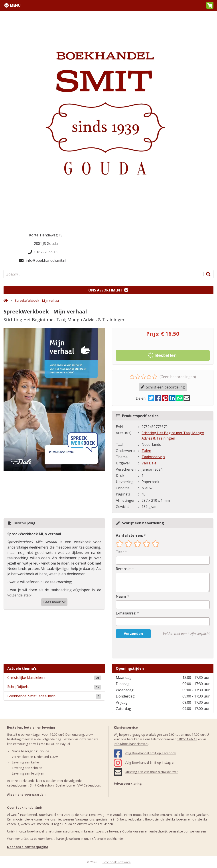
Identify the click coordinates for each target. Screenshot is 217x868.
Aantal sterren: (129, 535)
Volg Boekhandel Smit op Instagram (145, 762)
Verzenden (133, 634)
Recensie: (123, 569)
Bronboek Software (117, 862)
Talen (146, 451)
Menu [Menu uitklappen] (15, 5)
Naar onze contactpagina (28, 847)
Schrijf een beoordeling (163, 387)
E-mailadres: (126, 613)
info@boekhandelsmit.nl (43, 260)
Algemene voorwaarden (26, 794)
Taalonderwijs (153, 457)
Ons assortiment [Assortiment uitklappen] (105, 290)
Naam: (121, 596)
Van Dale (149, 463)
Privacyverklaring (128, 784)
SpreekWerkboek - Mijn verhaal (37, 300)
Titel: (120, 552)
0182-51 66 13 (43, 252)
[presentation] (144, 648)
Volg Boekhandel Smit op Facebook (145, 753)
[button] (210, 5)
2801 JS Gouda (46, 244)
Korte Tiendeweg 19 (46, 235)
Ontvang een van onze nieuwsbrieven (146, 772)
